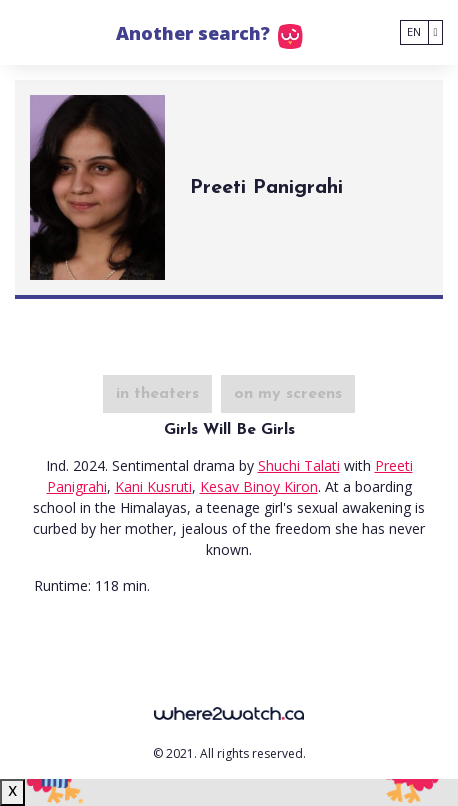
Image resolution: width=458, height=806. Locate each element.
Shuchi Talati (299, 465)
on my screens (288, 394)
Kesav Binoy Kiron (259, 486)
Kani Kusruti (153, 486)
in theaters (157, 394)
